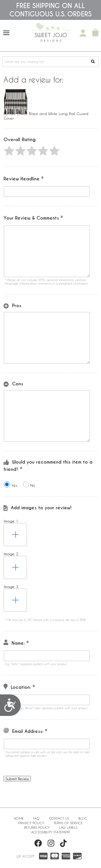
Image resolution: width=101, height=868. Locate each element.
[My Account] (83, 33)
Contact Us (59, 818)
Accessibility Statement (51, 832)
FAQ (36, 818)
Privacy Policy (31, 823)
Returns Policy (37, 827)
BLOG (83, 818)
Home (19, 818)
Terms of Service (68, 823)
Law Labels (68, 827)
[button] (9, 151)
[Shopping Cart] (95, 33)
